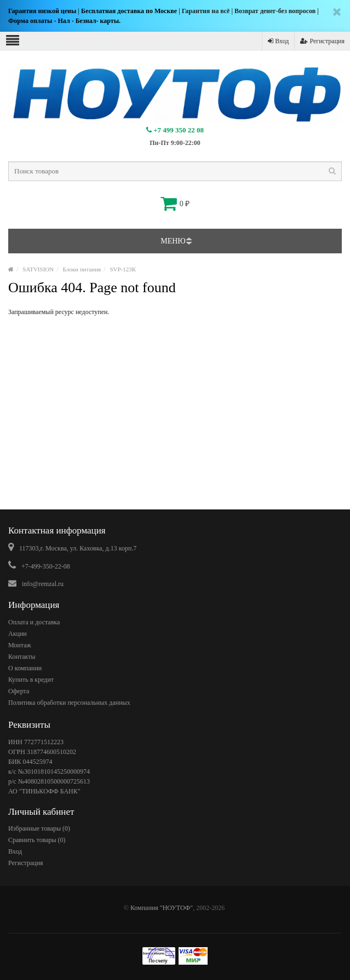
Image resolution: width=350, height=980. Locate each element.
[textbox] (175, 171)
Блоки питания (82, 269)
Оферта (19, 691)
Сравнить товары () (37, 840)
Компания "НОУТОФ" (162, 908)
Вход (278, 41)
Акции (18, 634)
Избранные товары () (39, 828)
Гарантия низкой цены (42, 11)
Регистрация (322, 41)
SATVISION (38, 269)
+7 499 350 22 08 (175, 130)
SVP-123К (123, 269)
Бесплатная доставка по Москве (129, 11)
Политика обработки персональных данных (69, 703)
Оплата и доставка (34, 622)
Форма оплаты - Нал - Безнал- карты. (64, 21)
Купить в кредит (31, 680)
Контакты (22, 657)
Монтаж (20, 645)
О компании (25, 668)
